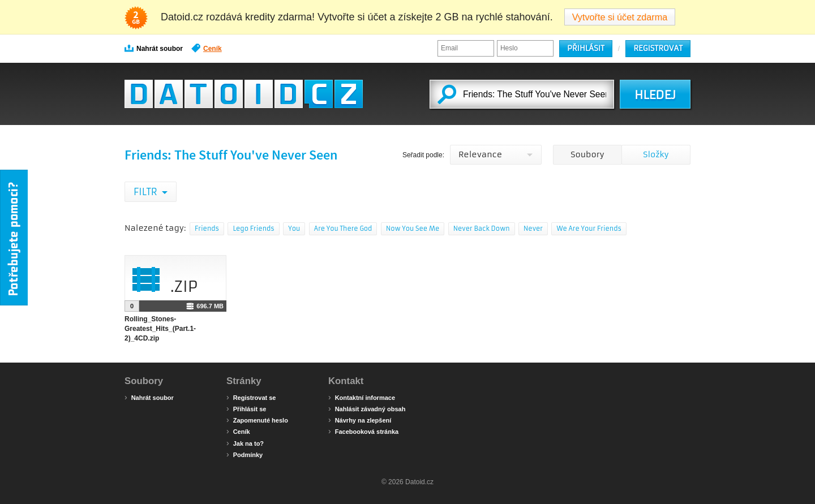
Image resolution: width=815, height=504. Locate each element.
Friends (207, 229)
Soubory (587, 154)
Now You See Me (413, 229)
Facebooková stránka (363, 431)
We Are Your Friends (589, 229)
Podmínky (244, 454)
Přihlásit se (246, 408)
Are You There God (343, 229)
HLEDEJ (655, 95)
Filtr (146, 192)
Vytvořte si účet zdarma (620, 17)
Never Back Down (482, 229)
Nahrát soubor (154, 48)
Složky (656, 154)
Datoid (244, 94)
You (294, 229)
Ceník (207, 48)
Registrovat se (251, 397)
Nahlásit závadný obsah (367, 408)
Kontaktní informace (362, 397)
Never (533, 229)
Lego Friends (253, 229)
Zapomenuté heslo (257, 420)
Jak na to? (245, 443)
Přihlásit (586, 48)
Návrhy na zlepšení (360, 420)
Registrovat (658, 48)
